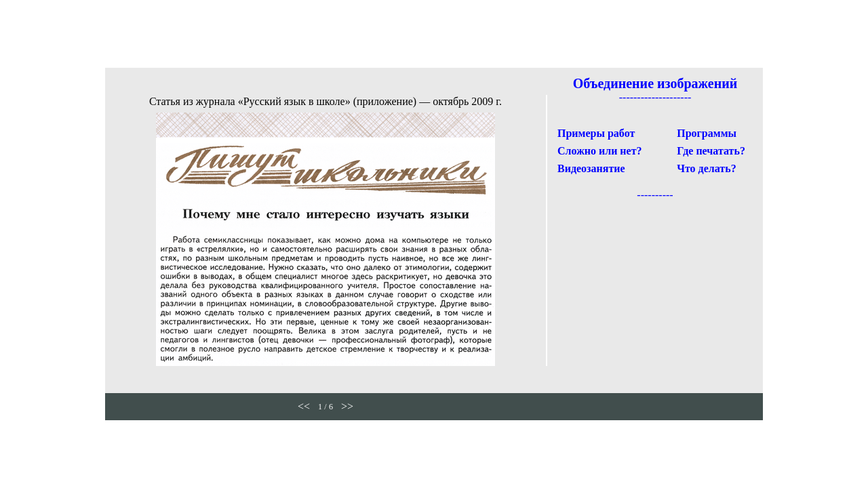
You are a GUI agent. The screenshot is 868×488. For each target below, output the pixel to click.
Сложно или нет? (600, 151)
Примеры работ (596, 133)
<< (304, 406)
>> (347, 406)
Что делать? (706, 168)
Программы (707, 133)
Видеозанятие (591, 168)
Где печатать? (711, 151)
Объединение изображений (655, 83)
